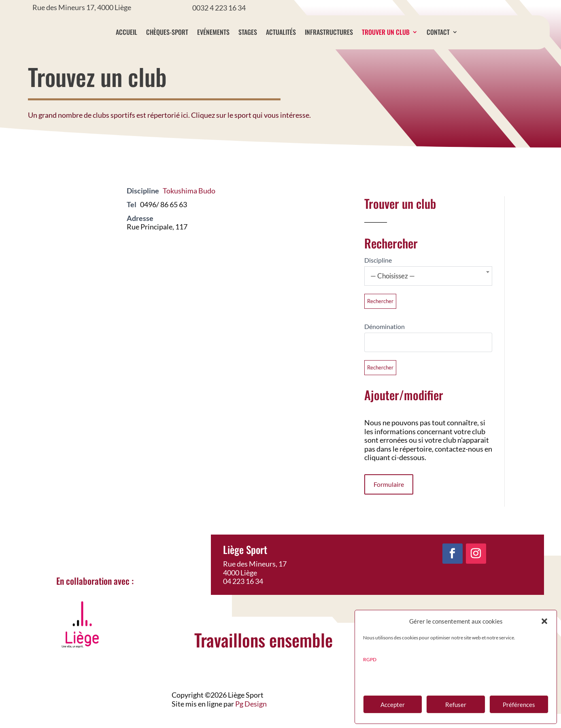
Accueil (143, 32)
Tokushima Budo (189, 205)
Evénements (230, 32)
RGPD (370, 659)
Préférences (519, 705)
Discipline (378, 274)
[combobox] (428, 290)
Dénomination (385, 341)
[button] (544, 621)
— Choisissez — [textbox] (393, 290)
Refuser (456, 705)
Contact (455, 32)
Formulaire (389, 498)
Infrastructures (346, 32)
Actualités (298, 32)
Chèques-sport (184, 32)
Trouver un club (403, 32)
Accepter (393, 705)
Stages (265, 32)
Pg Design (251, 718)
